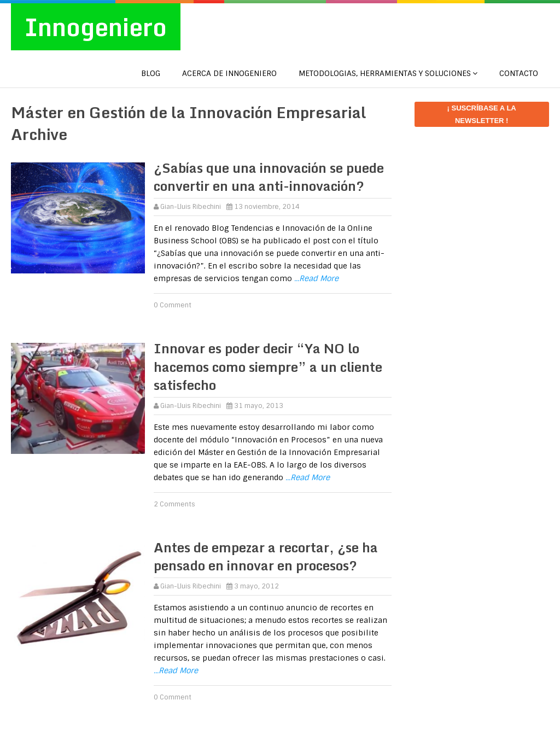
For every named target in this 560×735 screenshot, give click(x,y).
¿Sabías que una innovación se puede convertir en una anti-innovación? (269, 177)
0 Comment (173, 305)
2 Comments (174, 504)
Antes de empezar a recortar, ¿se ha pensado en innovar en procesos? (266, 556)
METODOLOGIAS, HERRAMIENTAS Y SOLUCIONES (385, 73)
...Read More (316, 278)
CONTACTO (519, 73)
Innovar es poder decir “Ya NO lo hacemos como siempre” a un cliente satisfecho (268, 366)
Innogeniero (96, 27)
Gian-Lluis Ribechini (191, 207)
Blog (151, 73)
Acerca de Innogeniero (229, 73)
